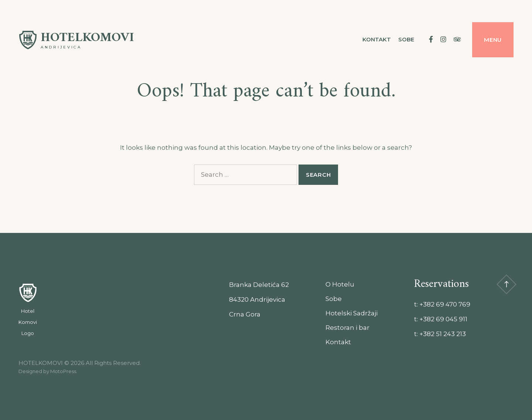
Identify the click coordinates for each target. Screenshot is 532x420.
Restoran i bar (347, 328)
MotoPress (63, 371)
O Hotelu (340, 284)
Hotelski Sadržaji (352, 313)
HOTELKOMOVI (87, 38)
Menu (493, 40)
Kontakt (377, 39)
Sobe (406, 39)
